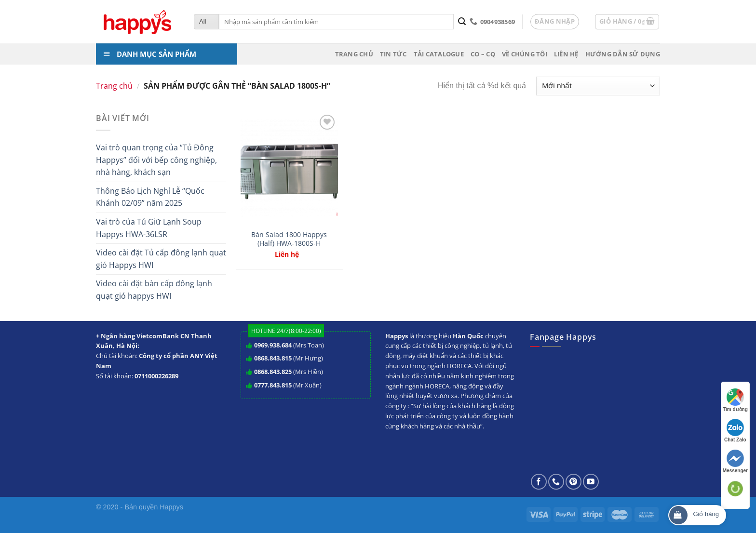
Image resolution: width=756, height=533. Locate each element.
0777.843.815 (273, 385)
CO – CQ (483, 54)
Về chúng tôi (525, 54)
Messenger (735, 461)
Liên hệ (566, 54)
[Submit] (462, 22)
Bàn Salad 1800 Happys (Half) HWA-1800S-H (289, 239)
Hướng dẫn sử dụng (623, 54)
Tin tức (393, 54)
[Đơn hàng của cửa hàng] (598, 86)
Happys (171, 507)
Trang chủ (354, 54)
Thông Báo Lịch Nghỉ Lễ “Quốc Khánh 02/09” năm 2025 (150, 197)
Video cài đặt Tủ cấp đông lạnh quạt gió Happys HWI (161, 259)
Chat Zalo (735, 431)
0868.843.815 (273, 358)
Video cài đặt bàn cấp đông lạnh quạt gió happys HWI (154, 290)
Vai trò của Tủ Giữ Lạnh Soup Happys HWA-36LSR (149, 228)
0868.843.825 (273, 372)
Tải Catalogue (439, 54)
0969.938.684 (273, 345)
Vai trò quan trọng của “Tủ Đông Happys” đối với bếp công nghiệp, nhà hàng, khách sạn (156, 160)
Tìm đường (735, 400)
